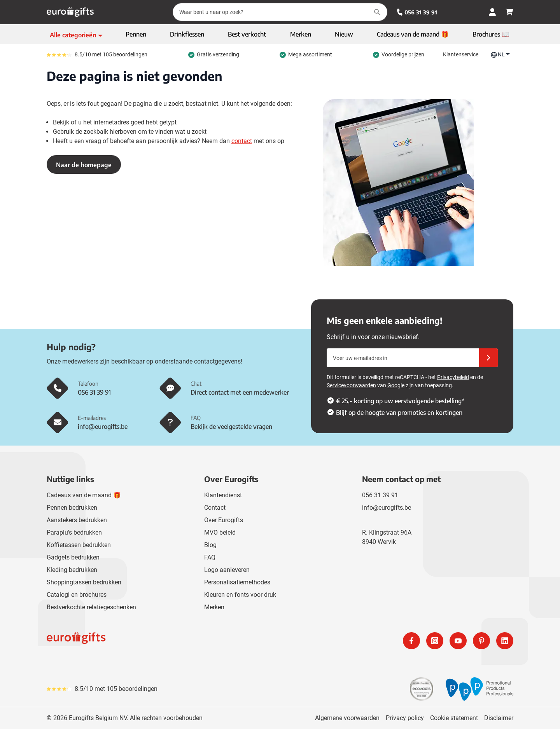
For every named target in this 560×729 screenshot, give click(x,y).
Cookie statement (454, 718)
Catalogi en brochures (77, 595)
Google (396, 385)
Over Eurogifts (224, 520)
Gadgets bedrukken (73, 557)
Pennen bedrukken (72, 508)
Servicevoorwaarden (351, 385)
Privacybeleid (453, 377)
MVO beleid (220, 532)
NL (500, 55)
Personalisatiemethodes (237, 582)
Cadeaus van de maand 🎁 (84, 495)
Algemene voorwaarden (347, 718)
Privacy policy (405, 718)
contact (242, 141)
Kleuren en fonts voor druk (240, 595)
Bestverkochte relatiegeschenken (91, 607)
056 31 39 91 (417, 12)
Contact (215, 508)
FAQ (210, 557)
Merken (214, 607)
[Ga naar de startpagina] (70, 12)
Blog (210, 545)
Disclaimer (499, 718)
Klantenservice (461, 54)
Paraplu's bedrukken (74, 532)
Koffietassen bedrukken (79, 545)
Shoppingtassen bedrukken (84, 582)
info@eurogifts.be (387, 508)
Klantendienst (223, 495)
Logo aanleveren (227, 570)
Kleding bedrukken (72, 570)
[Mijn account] (492, 12)
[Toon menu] (76, 35)
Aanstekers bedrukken (77, 520)
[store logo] (162, 641)
